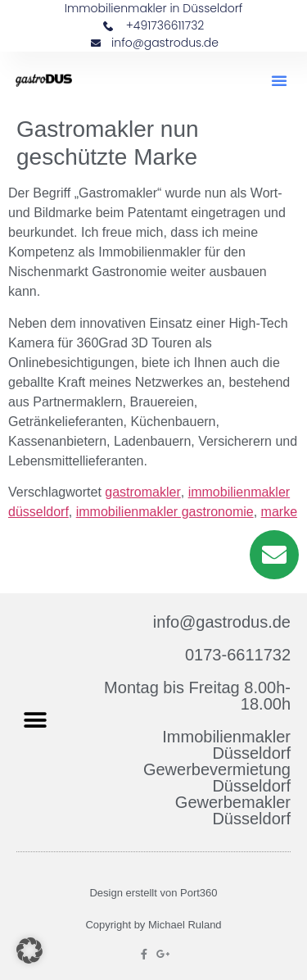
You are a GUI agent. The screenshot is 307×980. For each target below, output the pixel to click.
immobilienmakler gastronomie (165, 512)
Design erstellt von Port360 (153, 893)
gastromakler (142, 492)
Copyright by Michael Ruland (153, 925)
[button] (279, 80)
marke (279, 512)
